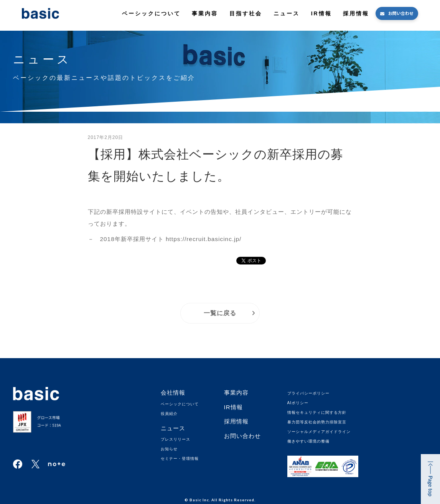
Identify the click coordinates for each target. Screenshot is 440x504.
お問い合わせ (401, 13)
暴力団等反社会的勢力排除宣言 (317, 422)
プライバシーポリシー (308, 393)
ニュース (287, 13)
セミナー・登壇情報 (180, 459)
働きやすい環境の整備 (308, 441)
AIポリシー (298, 403)
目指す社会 (246, 13)
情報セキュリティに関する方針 (317, 412)
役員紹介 (169, 414)
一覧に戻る (220, 313)
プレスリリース (176, 439)
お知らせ (169, 449)
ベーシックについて (151, 13)
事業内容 (205, 13)
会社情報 (173, 392)
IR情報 (321, 13)
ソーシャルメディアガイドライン (319, 432)
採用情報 (356, 13)
